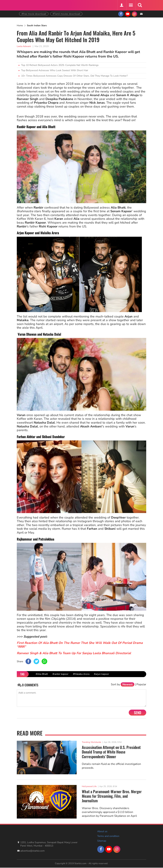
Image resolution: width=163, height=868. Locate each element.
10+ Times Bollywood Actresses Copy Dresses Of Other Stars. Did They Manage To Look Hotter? (74, 76)
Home (20, 26)
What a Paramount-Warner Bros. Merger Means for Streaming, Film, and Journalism (112, 796)
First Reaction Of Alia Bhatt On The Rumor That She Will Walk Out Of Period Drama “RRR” (80, 645)
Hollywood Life (89, 786)
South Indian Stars (37, 26)
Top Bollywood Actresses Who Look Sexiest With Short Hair (55, 70)
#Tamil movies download (66, 14)
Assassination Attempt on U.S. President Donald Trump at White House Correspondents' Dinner (111, 752)
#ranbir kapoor (60, 674)
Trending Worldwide (91, 742)
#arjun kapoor (101, 674)
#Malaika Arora (81, 674)
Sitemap (102, 841)
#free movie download (34, 14)
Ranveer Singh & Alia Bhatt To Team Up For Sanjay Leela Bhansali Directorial (74, 653)
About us (102, 831)
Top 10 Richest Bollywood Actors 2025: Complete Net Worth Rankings (60, 65)
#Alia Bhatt (42, 674)
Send (138, 713)
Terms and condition (108, 836)
